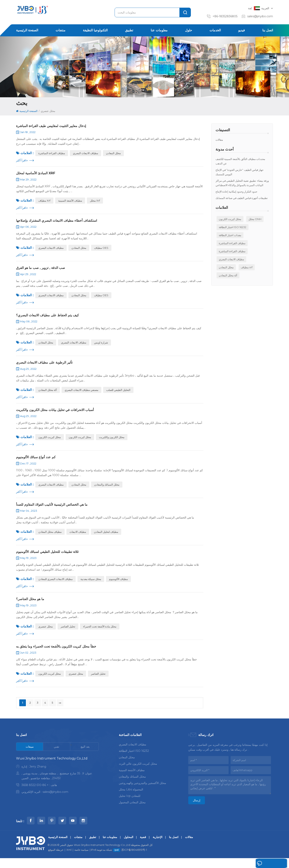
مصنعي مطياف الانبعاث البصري (81, 394)
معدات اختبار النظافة (230, 235)
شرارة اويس (101, 346)
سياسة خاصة (81, 860)
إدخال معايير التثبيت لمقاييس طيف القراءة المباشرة (54, 126)
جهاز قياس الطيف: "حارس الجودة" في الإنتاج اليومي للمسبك (240, 172)
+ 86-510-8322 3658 (35, 794)
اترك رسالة (261, 864)
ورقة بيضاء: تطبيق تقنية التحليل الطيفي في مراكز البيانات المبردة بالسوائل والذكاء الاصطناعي (242, 183)
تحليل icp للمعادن (130, 805)
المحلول (129, 847)
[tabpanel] (57, 785)
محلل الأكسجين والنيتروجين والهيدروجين (142, 792)
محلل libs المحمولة (131, 798)
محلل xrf (95, 202)
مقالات (219, 140)
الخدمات (215, 30)
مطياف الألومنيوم (118, 586)
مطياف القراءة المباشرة (232, 243)
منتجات (61, 30)
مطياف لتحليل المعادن (106, 538)
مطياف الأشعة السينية (70, 202)
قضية (143, 847)
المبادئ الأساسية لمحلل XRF (38, 174)
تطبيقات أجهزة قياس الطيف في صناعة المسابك (242, 198)
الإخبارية (158, 847)
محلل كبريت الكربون (230, 219)
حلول (189, 30)
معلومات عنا (159, 30)
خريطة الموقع (56, 860)
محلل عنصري (46, 634)
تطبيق (129, 30)
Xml (69, 860)
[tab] (30, 756)
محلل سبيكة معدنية (91, 586)
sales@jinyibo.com (260, 16)
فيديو (242, 30)
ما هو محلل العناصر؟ (32, 607)
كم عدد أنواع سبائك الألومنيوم (38, 462)
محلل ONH (255, 219)
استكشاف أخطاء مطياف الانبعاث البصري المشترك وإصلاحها (61, 222)
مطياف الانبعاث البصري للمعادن (55, 586)
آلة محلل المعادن (228, 275)
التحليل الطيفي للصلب (118, 394)
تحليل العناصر (68, 634)
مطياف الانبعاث (78, 538)
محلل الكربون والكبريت (112, 442)
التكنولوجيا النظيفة (95, 30)
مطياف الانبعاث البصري (231, 259)
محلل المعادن (226, 267)
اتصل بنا (268, 30)
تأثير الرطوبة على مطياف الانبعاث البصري (47, 366)
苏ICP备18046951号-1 (134, 860)
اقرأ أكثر (22, 161)
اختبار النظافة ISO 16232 (233, 227)
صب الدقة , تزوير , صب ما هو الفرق (43, 270)
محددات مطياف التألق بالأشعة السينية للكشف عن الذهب (240, 161)
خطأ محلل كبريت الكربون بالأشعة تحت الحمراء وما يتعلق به (61, 655)
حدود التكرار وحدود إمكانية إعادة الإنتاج (236, 192)
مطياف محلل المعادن (50, 538)
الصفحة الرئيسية (27, 30)
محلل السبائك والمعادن (107, 490)
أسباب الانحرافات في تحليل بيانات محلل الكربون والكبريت (60, 414)
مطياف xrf (247, 267)
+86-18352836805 (225, 16)
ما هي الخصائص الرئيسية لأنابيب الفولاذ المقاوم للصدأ (56, 510)
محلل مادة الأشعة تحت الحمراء (100, 634)
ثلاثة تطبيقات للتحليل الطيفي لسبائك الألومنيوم (51, 559)
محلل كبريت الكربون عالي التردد (138, 773)
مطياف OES (101, 250)
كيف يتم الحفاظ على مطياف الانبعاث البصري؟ (51, 318)
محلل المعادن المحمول (132, 811)
